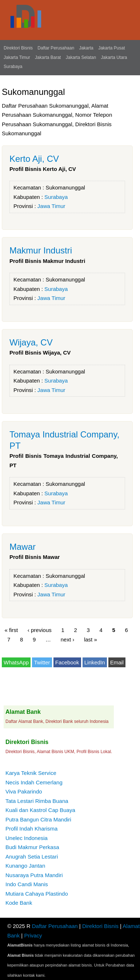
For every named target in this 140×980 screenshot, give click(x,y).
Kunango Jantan (25, 866)
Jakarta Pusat (111, 48)
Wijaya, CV (31, 342)
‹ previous (40, 630)
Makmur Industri (41, 250)
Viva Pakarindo (24, 791)
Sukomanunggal (65, 187)
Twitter (42, 662)
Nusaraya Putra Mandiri (34, 875)
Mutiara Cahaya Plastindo (37, 894)
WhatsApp (16, 662)
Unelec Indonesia (27, 838)
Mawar (23, 547)
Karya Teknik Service (31, 773)
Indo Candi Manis (27, 884)
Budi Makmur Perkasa (32, 847)
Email (117, 662)
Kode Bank (19, 903)
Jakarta (86, 48)
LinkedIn (95, 662)
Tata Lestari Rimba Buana (37, 801)
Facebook (67, 662)
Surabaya (13, 67)
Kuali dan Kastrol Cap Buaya (40, 810)
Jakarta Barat (48, 57)
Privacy (33, 935)
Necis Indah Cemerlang (34, 782)
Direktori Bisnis (18, 48)
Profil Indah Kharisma (31, 829)
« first (11, 630)
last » (91, 639)
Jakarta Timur (17, 57)
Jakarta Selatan (81, 57)
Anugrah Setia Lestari (32, 857)
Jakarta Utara (114, 57)
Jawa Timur (51, 206)
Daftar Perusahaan (56, 48)
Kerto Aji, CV (34, 159)
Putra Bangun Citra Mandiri (38, 819)
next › (68, 639)
